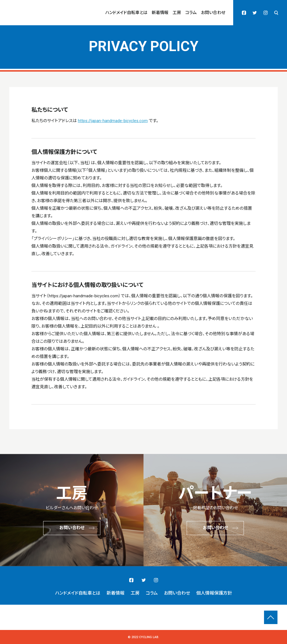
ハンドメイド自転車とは (126, 13)
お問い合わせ (213, 13)
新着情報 (160, 13)
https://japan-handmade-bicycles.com (113, 121)
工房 (177, 13)
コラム (191, 13)
